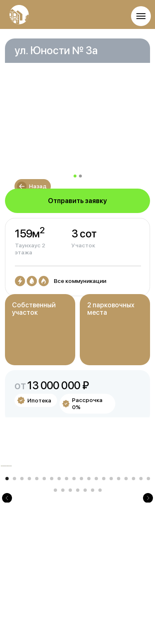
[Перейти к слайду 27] (100, 583)
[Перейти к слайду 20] (148, 572)
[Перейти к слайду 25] (85, 583)
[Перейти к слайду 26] (93, 583)
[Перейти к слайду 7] (52, 572)
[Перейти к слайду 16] (119, 572)
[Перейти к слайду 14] (104, 572)
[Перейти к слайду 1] (7, 572)
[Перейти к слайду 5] (37, 572)
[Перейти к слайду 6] (44, 572)
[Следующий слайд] (148, 512)
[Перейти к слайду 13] (96, 572)
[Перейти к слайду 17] (126, 572)
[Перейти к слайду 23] (70, 583)
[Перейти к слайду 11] (81, 572)
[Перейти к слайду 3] (22, 572)
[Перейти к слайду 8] (59, 572)
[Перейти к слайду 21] (55, 583)
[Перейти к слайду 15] (111, 572)
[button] (78, 201)
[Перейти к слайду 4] (29, 572)
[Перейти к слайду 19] (141, 572)
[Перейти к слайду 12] (89, 572)
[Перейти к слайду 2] (14, 572)
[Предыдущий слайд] (7, 512)
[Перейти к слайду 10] (74, 572)
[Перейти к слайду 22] (63, 583)
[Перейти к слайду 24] (78, 583)
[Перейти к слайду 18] (134, 572)
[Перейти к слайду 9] (67, 572)
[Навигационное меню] (141, 16)
